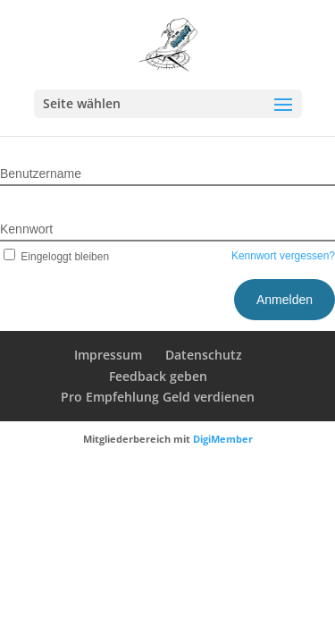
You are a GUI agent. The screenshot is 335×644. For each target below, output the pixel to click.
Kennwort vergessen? (283, 256)
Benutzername (41, 174)
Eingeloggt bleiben (54, 257)
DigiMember (223, 439)
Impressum (108, 355)
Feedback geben (158, 376)
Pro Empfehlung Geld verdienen (158, 397)
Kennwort (26, 229)
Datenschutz (204, 355)
